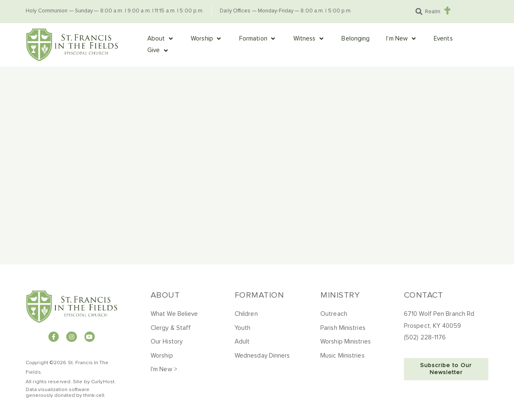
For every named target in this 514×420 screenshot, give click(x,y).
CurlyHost (103, 382)
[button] (419, 12)
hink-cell (95, 396)
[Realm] (447, 11)
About (165, 295)
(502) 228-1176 (425, 338)
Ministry (340, 295)
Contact (424, 295)
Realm (433, 12)
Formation (259, 295)
